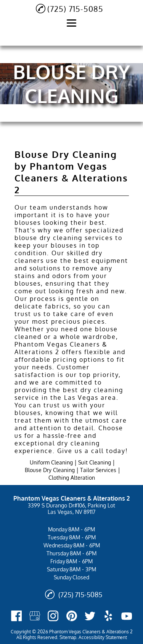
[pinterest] (72, 616)
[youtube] (127, 616)
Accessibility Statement (103, 637)
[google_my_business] (35, 616)
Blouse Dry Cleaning (50, 470)
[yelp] (108, 616)
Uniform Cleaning (51, 462)
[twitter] (90, 616)
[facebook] (16, 616)
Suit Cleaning (95, 462)
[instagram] (53, 616)
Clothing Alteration (72, 478)
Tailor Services (98, 470)
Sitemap (68, 637)
